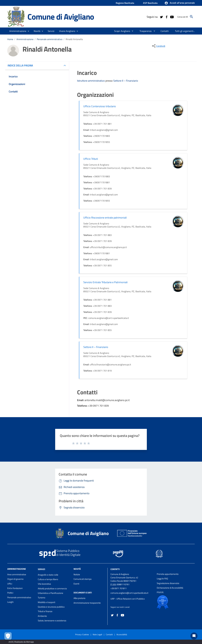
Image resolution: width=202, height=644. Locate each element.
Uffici (10, 584)
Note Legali (97, 634)
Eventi (76, 584)
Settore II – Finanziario (126, 81)
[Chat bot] (194, 636)
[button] (180, 3)
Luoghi (10, 602)
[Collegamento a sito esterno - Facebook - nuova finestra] (167, 17)
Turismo (42, 598)
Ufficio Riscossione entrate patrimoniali (105, 218)
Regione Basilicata (125, 3)
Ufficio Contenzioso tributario (100, 106)
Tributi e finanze (45, 611)
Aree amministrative (17, 574)
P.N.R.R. (160, 592)
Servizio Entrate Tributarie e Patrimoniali (105, 282)
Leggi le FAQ (162, 579)
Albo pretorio (79, 598)
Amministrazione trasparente (87, 603)
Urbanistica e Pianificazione (50, 593)
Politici (10, 593)
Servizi (41, 569)
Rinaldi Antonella (74, 39)
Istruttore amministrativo (91, 81)
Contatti (115, 569)
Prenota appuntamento (168, 574)
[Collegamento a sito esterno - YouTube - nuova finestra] (172, 17)
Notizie (77, 574)
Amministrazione (25, 39)
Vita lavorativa (44, 584)
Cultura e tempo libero (48, 579)
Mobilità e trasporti (46, 602)
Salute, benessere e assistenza (52, 621)
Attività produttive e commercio (52, 588)
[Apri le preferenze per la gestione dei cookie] (8, 636)
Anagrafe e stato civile (48, 575)
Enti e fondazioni (15, 588)
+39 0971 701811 (119, 588)
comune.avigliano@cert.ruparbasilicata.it (129, 593)
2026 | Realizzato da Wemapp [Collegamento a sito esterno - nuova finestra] (21, 642)
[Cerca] (191, 17)
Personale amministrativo (50, 39)
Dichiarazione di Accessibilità (170, 588)
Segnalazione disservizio (168, 583)
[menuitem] (121, 31)
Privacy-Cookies (82, 634)
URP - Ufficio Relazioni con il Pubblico (128, 599)
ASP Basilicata (150, 3)
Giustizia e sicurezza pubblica (51, 607)
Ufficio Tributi (91, 159)
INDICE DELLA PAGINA (21, 65)
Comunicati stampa (83, 579)
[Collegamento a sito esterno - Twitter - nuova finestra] (161, 17)
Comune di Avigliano (61, 17)
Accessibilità (122, 634)
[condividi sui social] (158, 46)
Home (10, 39)
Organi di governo (15, 579)
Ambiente (42, 616)
